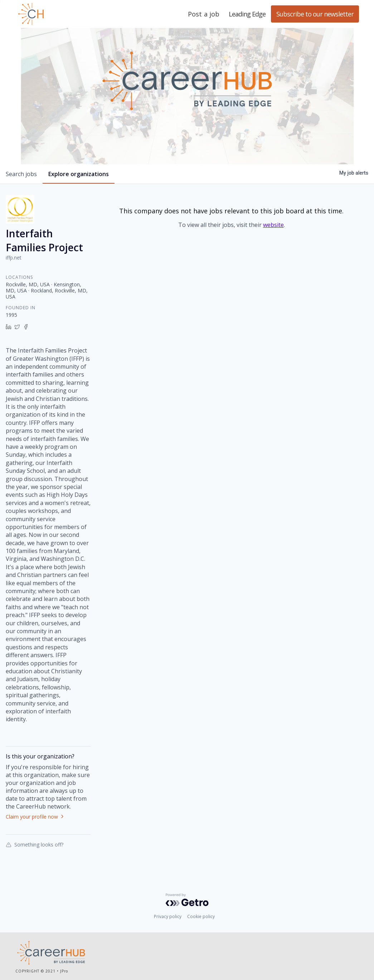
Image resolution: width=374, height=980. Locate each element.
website (273, 225)
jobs (21, 174)
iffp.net (14, 258)
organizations (79, 174)
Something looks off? (35, 844)
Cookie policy (201, 916)
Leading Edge (65, 14)
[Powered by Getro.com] (187, 900)
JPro (64, 971)
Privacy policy (168, 916)
